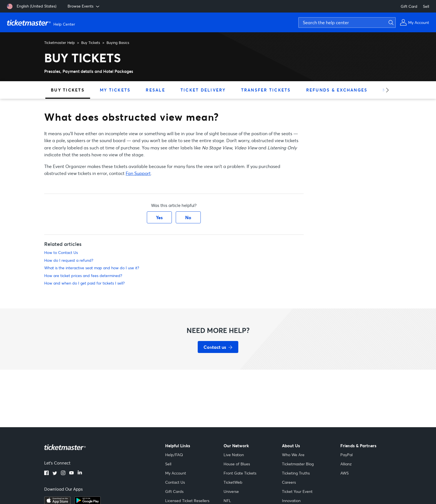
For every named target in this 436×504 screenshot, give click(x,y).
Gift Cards (174, 491)
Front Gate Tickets (240, 473)
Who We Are (293, 455)
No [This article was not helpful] (188, 217)
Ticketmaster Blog (298, 464)
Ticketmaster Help (60, 43)
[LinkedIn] (80, 473)
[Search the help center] (347, 23)
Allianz (346, 464)
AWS (345, 473)
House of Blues (237, 464)
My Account (176, 473)
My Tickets (115, 90)
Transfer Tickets (266, 90)
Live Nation (234, 455)
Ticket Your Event (297, 491)
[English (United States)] (32, 6)
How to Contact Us (61, 252)
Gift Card (409, 6)
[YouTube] (71, 473)
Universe (231, 491)
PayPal (346, 455)
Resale (155, 90)
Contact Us (175, 482)
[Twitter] (55, 473)
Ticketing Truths (296, 473)
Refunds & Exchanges (337, 90)
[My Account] (414, 22)
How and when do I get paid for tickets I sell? (84, 283)
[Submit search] (390, 23)
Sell (426, 6)
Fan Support (138, 173)
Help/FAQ (174, 455)
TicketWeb (233, 482)
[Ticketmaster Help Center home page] (42, 23)
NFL (227, 501)
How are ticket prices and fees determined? (83, 276)
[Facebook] (46, 473)
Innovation (291, 501)
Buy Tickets (91, 43)
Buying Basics (118, 43)
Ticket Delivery (203, 90)
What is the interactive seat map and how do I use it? (92, 268)
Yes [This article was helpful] (159, 217)
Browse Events (84, 6)
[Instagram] (63, 473)
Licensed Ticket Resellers (187, 501)
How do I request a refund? (69, 260)
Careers (289, 482)
